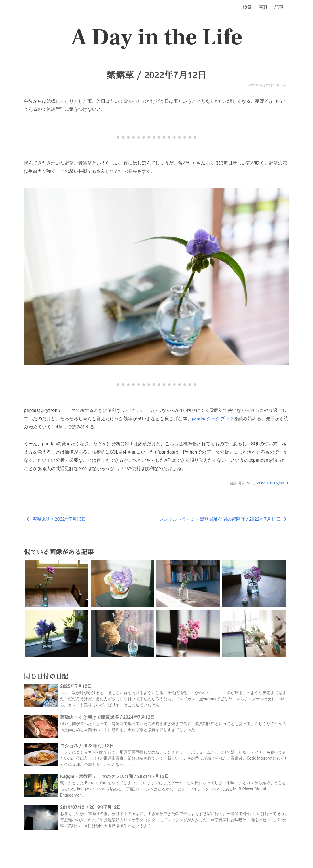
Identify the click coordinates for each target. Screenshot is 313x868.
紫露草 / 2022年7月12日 (157, 75)
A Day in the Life (157, 37)
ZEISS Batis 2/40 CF (273, 483)
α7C (250, 483)
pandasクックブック (213, 419)
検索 (247, 7)
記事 (279, 7)
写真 (263, 7)
